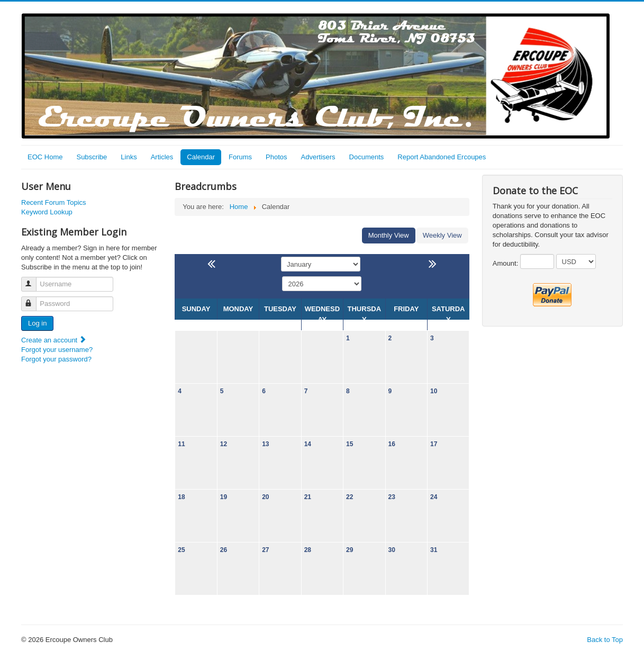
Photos (276, 157)
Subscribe (92, 157)
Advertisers (318, 157)
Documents (367, 157)
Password (34, 299)
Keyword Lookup (47, 212)
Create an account (54, 340)
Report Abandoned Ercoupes (442, 157)
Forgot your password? (56, 359)
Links (129, 157)
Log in (37, 323)
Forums (240, 157)
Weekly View (442, 235)
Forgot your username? (57, 350)
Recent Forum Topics (54, 202)
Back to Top (605, 640)
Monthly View (389, 235)
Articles (162, 157)
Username (34, 280)
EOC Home (45, 157)
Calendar (201, 157)
